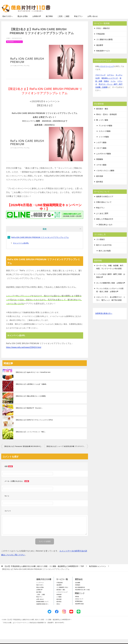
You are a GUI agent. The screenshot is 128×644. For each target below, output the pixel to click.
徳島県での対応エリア (105, 201)
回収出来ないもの (105, 229)
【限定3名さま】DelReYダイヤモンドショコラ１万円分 (34, 425)
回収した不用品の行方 (105, 224)
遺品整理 (100, 50)
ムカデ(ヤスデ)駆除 (104, 158)
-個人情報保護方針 (80, 592)
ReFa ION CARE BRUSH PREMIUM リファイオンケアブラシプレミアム (40, 242)
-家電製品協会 (79, 606)
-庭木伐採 (59, 604)
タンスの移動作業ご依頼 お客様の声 (111, 288)
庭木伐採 (100, 181)
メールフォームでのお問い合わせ (104, 14)
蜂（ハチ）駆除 (102, 125)
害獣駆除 (100, 164)
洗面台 (106, 86)
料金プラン (78, 21)
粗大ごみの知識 (105, 255)
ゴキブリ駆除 (101, 153)
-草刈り (58, 609)
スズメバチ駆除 (105, 136)
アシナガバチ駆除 (105, 130)
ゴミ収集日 (100, 244)
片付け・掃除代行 (103, 33)
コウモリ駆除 (101, 170)
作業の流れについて (104, 207)
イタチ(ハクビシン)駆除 (105, 175)
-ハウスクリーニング (62, 597)
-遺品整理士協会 (79, 608)
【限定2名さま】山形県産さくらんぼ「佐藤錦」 (31, 389)
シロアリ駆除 (101, 147)
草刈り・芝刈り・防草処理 (106, 119)
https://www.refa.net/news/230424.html (24, 352)
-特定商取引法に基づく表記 (82, 594)
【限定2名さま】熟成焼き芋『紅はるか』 (29, 413)
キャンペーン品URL (21, 248)
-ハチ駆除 (59, 602)
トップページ (40, 587)
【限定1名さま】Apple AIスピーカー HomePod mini (33, 377)
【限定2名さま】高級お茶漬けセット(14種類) (30, 401)
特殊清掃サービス (103, 56)
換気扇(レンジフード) (110, 83)
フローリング (100, 80)
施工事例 (49, 21)
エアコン (111, 80)
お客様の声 (37, 21)
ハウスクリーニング (106, 71)
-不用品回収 (59, 587)
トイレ (113, 86)
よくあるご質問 (102, 218)
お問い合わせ (93, 21)
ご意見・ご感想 (63, 21)
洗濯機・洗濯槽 (101, 92)
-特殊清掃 (59, 599)
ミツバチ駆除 (104, 142)
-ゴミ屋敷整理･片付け (62, 592)
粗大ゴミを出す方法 (104, 250)
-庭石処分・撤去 (61, 594)
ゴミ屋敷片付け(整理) (104, 44)
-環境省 (77, 601)
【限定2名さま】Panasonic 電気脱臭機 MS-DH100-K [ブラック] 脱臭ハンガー (24, 451)
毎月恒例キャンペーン (14, 46)
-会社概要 (78, 587)
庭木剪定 (100, 186)
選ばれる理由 (23, 21)
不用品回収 (100, 39)
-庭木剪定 (59, 606)
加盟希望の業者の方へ (104, 318)
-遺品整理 (59, 590)
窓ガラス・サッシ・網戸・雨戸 (111, 89)
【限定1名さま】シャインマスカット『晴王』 (31, 437)
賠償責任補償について (42, 606)
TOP (44, 571)
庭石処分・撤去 (102, 113)
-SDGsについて (79, 604)
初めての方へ (8, 21)
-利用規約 (78, 590)
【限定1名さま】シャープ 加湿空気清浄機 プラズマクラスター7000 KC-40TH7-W (67, 451)
